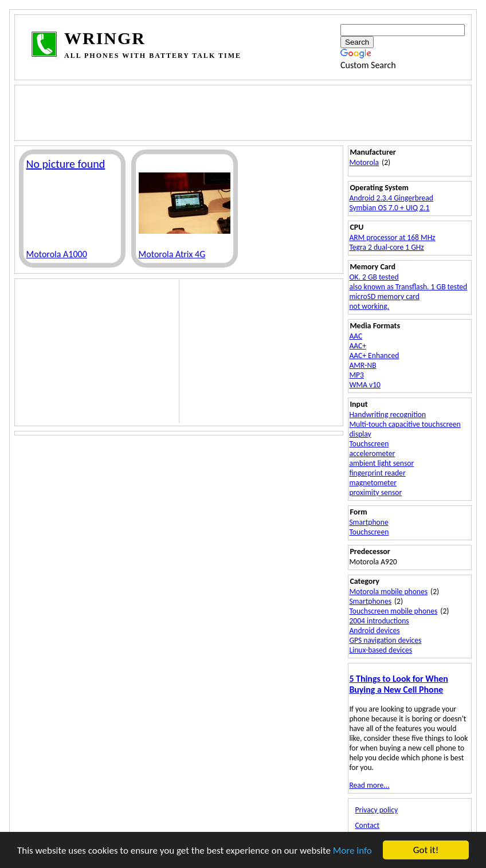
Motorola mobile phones (388, 592)
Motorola (364, 162)
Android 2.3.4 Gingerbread (391, 198)
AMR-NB (362, 365)
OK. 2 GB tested (374, 277)
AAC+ (358, 346)
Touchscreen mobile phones (393, 611)
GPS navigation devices (385, 640)
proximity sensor (375, 492)
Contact (367, 825)
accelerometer (372, 453)
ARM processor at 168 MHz (392, 237)
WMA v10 (365, 385)
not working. (369, 306)
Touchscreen (369, 444)
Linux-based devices (381, 650)
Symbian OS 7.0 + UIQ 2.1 (389, 208)
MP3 (356, 375)
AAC (356, 336)
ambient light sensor (381, 463)
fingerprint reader (377, 473)
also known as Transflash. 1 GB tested (408, 287)
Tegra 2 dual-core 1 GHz (386, 247)
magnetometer (373, 483)
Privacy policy (376, 810)
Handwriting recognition (387, 415)
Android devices (374, 631)
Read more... (369, 785)
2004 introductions (379, 621)
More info (352, 851)
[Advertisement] (239, 112)
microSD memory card (384, 296)
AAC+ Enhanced (374, 356)
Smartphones (370, 601)
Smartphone (369, 522)
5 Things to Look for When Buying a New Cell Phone (398, 684)
